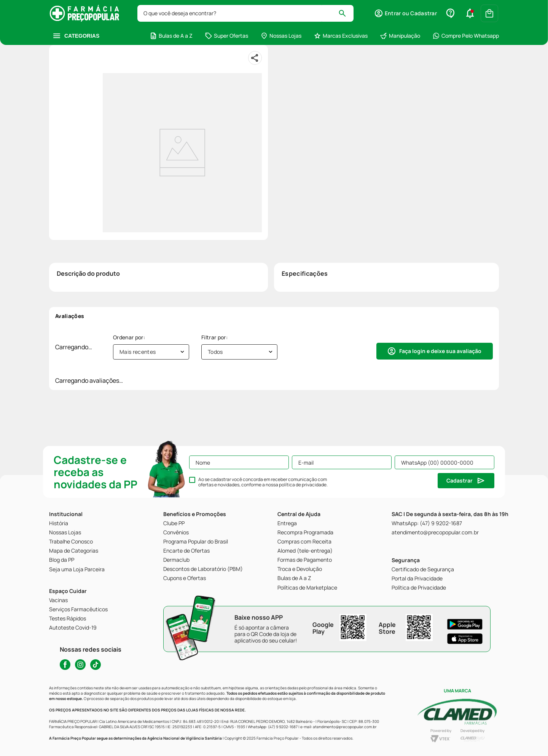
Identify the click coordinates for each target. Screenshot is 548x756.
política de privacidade (303, 485)
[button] (405, 13)
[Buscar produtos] (346, 13)
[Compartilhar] (255, 58)
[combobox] (245, 13)
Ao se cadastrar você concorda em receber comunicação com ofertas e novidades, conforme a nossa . (263, 482)
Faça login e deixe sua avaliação (440, 351)
